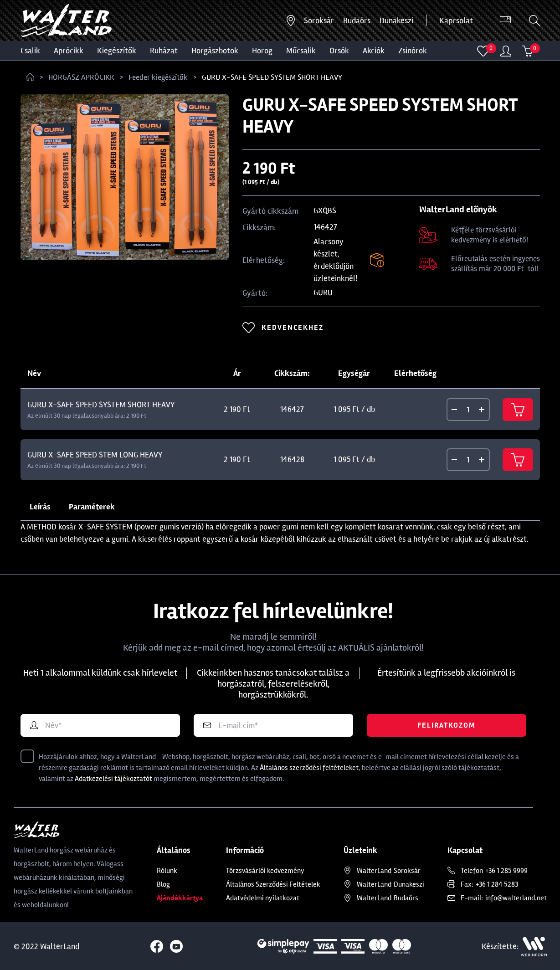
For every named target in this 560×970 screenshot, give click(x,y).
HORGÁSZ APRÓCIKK (81, 77)
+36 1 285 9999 (506, 871)
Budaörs (357, 21)
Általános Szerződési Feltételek (273, 884)
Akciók (374, 51)
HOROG (262, 51)
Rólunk (167, 871)
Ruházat (164, 51)
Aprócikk (69, 51)
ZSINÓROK (413, 51)
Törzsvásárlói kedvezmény (265, 871)
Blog (163, 884)
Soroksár (319, 21)
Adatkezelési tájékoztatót (113, 779)
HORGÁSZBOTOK (215, 51)
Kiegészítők (117, 51)
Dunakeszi (396, 21)
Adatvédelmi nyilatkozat (263, 898)
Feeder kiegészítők (158, 77)
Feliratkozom (446, 725)
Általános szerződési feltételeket (309, 768)
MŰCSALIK (301, 51)
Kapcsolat (456, 21)
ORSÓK (339, 51)
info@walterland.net (516, 898)
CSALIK (30, 51)
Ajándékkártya (180, 898)
